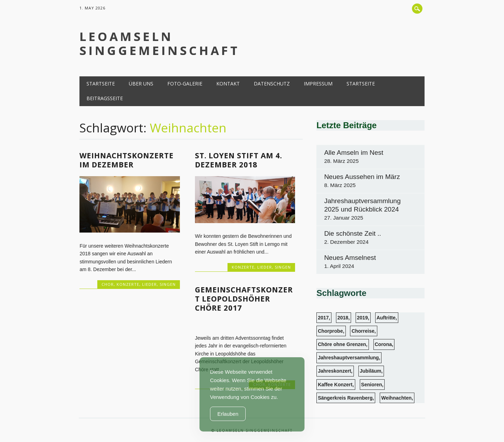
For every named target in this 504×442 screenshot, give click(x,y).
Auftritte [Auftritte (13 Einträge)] (386, 318)
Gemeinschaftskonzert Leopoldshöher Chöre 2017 (244, 299)
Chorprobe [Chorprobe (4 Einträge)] (330, 331)
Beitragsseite (105, 98)
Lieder (149, 284)
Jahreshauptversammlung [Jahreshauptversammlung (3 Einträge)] (348, 358)
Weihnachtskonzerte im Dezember (127, 160)
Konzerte (128, 284)
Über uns (141, 84)
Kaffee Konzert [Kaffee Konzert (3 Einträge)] (335, 385)
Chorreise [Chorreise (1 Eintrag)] (363, 331)
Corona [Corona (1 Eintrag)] (383, 344)
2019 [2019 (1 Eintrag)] (362, 318)
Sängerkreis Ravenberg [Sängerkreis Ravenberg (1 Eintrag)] (345, 398)
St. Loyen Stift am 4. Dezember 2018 (239, 160)
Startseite (101, 84)
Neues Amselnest (350, 258)
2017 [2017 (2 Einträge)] (323, 318)
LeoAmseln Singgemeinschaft (160, 43)
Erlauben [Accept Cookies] (228, 414)
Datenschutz (272, 84)
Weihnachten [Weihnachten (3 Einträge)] (396, 398)
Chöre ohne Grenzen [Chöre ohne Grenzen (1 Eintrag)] (342, 344)
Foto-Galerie (185, 84)
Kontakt (228, 84)
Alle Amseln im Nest (354, 153)
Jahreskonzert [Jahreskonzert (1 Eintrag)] (334, 371)
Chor (108, 284)
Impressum (318, 84)
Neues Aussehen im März (362, 177)
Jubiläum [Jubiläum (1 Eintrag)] (370, 371)
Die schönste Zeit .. (353, 233)
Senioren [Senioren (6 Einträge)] (372, 385)
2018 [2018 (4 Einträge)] (343, 318)
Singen (168, 284)
